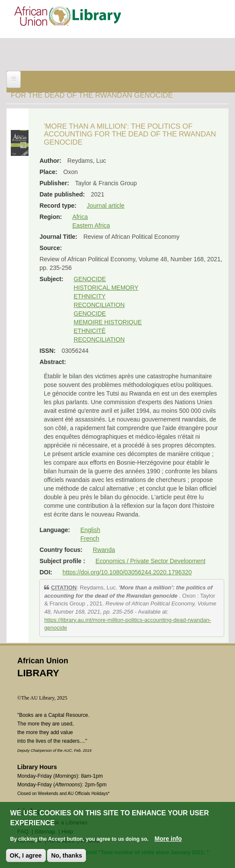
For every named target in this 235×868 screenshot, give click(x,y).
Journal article (106, 206)
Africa (80, 217)
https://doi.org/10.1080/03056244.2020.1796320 (127, 572)
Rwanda (104, 550)
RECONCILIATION (99, 305)
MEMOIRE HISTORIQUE (108, 322)
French (90, 539)
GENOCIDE (90, 279)
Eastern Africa (91, 225)
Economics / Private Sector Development (150, 561)
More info (168, 839)
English (90, 530)
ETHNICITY (90, 296)
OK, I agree (26, 855)
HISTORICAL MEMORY (106, 288)
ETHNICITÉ (90, 331)
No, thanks (67, 855)
